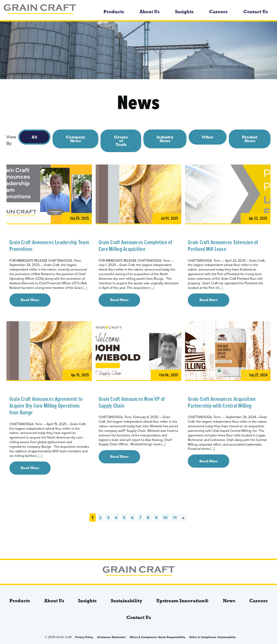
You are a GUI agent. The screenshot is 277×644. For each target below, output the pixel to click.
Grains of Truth (121, 141)
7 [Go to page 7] (140, 518)
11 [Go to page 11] (175, 518)
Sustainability (127, 601)
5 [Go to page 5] (124, 518)
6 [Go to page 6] (132, 518)
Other (208, 137)
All (34, 137)
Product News (250, 139)
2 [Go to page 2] (100, 518)
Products (114, 12)
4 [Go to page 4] (116, 518)
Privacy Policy (84, 637)
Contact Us (256, 12)
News (229, 601)
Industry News (165, 139)
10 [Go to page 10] (165, 518)
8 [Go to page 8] (148, 518)
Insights (184, 12)
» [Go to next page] (183, 518)
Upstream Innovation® (182, 601)
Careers (218, 12)
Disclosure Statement (111, 637)
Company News (75, 139)
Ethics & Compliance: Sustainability (212, 637)
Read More (30, 300)
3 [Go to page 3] (108, 518)
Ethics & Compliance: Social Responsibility (157, 637)
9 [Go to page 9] (156, 518)
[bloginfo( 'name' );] (47, 10)
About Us (150, 12)
